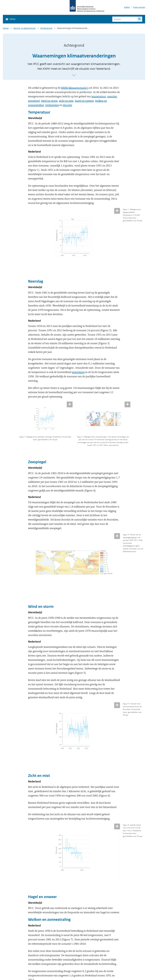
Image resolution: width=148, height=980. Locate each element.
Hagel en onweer (42, 897)
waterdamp (78, 372)
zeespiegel (34, 101)
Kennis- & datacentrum (24, 28)
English (127, 7)
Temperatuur (39, 112)
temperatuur (99, 96)
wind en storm (49, 101)
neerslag (112, 96)
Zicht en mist (39, 776)
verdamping (52, 105)
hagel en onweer (84, 101)
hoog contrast (139, 7)
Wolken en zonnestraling (49, 920)
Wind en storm (41, 607)
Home (6, 28)
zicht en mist (66, 101)
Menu (13, 19)
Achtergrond (46, 28)
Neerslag (36, 281)
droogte (67, 105)
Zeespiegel (37, 462)
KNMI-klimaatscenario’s (75, 88)
